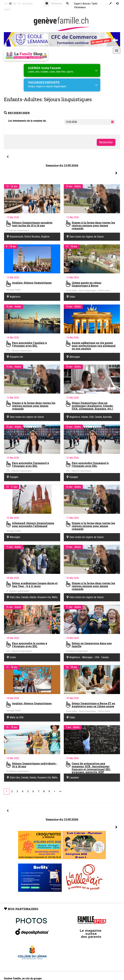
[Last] (60, 792)
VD (6, 4)
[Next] (54, 792)
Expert (77, 4)
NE (15, 4)
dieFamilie (28, 4)
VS (19, 4)
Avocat (86, 4)
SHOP (7, 10)
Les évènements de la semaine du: (27, 121)
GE (10, 4)
